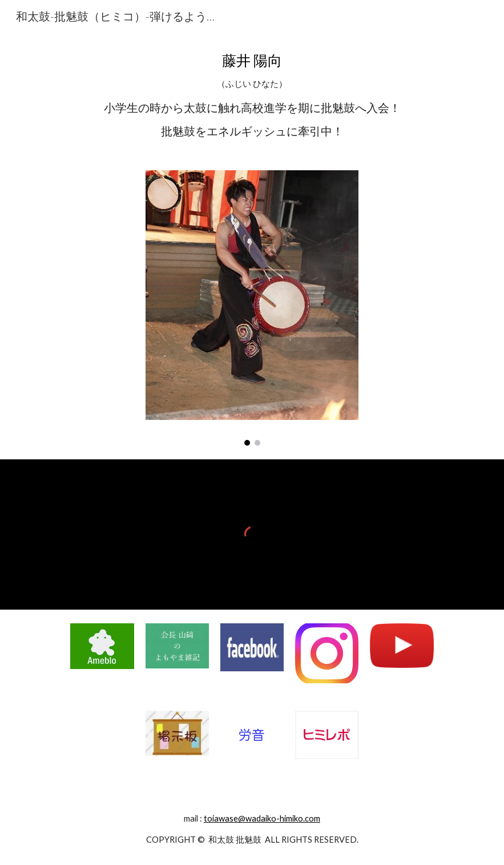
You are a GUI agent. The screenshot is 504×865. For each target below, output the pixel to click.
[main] (252, 94)
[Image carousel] (252, 308)
